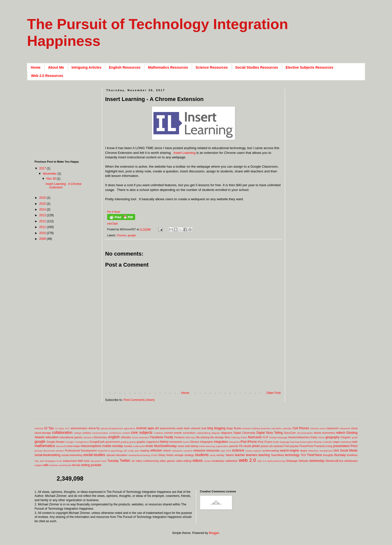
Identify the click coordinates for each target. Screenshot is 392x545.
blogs (230, 428)
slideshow (313, 451)
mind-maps (73, 446)
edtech (341, 433)
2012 (43, 221)
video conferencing (147, 461)
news (181, 446)
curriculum (189, 433)
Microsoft (61, 446)
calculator (276, 428)
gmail (355, 437)
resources (213, 451)
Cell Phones (301, 428)
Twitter (125, 461)
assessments (168, 428)
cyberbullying (204, 433)
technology (292, 455)
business (266, 428)
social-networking (72, 455)
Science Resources (212, 67)
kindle (276, 442)
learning (295, 442)
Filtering (236, 437)
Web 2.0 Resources (47, 76)
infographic (206, 442)
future (322, 437)
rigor (223, 451)
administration (79, 428)
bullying (256, 428)
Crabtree (159, 433)
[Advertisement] (196, 383)
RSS (229, 451)
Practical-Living (323, 446)
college (78, 433)
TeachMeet (277, 455)
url (133, 461)
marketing (345, 442)
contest (126, 433)
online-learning (207, 446)
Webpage (292, 461)
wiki (46, 465)
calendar (287, 428)
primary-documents (45, 451)
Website (304, 461)
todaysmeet (70, 461)
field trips (190, 437)
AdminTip (94, 428)
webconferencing (276, 461)
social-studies (94, 455)
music (149, 446)
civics (322, 428)
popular (294, 446)
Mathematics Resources (168, 67)
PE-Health (245, 446)
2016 (43, 198)
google (132, 235)
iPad (243, 442)
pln (271, 446)
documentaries (305, 433)
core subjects (142, 432)
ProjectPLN (104, 451)
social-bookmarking (47, 455)
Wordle (76, 465)
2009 (43, 239)
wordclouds (65, 465)
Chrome (121, 235)
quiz (137, 451)
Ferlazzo (179, 437)
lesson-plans (306, 442)
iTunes (268, 442)
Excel (135, 437)
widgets (39, 465)
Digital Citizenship (244, 433)
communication (100, 433)
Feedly (169, 437)
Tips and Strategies (45, 461)
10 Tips (49, 428)
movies (128, 446)
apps (151, 428)
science (238, 450)
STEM (154, 455)
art (157, 428)
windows (54, 465)
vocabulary (218, 461)
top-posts (95, 461)
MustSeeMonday (165, 446)
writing (85, 465)
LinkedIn (327, 442)
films (228, 437)
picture (265, 446)
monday (118, 446)
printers (60, 451)
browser (247, 428)
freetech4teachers (299, 437)
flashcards (255, 437)
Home (36, 67)
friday (314, 437)
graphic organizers (148, 442)
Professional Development (81, 451)
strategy (189, 455)
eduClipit (112, 224)
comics (87, 433)
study (213, 455)
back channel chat (195, 428)
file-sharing (203, 437)
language (284, 442)
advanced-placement (112, 428)
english (114, 437)
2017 (43, 168)
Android (141, 428)
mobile (107, 446)
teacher (240, 455)
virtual (207, 461)
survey (221, 455)
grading (124, 442)
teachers (252, 455)
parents (234, 446)
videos (198, 461)
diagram (216, 433)
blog (210, 428)
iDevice (195, 442)
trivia (104, 461)
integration (221, 442)
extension (144, 437)
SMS (336, 451)
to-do (59, 461)
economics (329, 433)
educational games (71, 437)
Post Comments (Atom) (139, 400)
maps (336, 442)
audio (180, 428)
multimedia (139, 446)
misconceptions (91, 446)
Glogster (346, 437)
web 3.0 (262, 461)
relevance (177, 451)
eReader (126, 437)
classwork (345, 428)
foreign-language (278, 437)
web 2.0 (247, 460)
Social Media (349, 451)
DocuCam (290, 433)
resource (199, 451)
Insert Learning (184, 153)
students (202, 455)
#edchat (39, 428)
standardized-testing (139, 455)
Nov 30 (51, 179)
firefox (244, 437)
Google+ (70, 442)
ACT (67, 428)
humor (186, 442)
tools (87, 461)
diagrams (227, 433)
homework (176, 442)
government (113, 442)
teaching (264, 455)
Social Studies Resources (257, 67)
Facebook (157, 437)
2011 (43, 227)
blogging (220, 428)
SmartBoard (326, 451)
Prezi (354, 446)
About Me (56, 67)
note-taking (191, 446)
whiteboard (351, 461)
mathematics (45, 446)
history (164, 442)
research (188, 451)
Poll (287, 446)
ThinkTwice (314, 455)
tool (80, 461)
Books (238, 428)
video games (167, 461)
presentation (341, 446)
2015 (43, 204)
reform (167, 451)
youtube (96, 465)
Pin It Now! (114, 212)
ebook (317, 433)
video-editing (184, 461)
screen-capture (253, 451)
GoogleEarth (97, 442)
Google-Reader (56, 442)
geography (333, 437)
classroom (332, 428)
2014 (43, 209)
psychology (117, 451)
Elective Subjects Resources (310, 67)
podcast (279, 446)
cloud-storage (43, 433)
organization (222, 446)
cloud (354, 428)
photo (256, 446)
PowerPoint (306, 446)
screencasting (271, 451)
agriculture (130, 428)
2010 (43, 233)
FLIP (265, 437)
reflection (156, 451)
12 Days (60, 428)
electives (88, 437)
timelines (352, 455)
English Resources (125, 67)
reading (144, 451)
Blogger (214, 533)
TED (303, 455)
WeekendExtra (335, 461)
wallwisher (232, 461)
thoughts (328, 455)
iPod (261, 442)
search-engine (289, 451)
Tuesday (113, 461)
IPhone (252, 442)
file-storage (217, 437)
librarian (318, 442)
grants (133, 442)
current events (173, 433)
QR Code (129, 451)
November (50, 174)
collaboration (62, 432)
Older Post (273, 393)
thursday (340, 455)
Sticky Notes (166, 455)
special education (117, 455)
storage (179, 455)
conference (115, 433)
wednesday (317, 461)
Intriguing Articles (86, 67)
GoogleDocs (82, 442)
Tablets (230, 455)
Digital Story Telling (269, 433)
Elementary (101, 437)
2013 (43, 215)
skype (304, 451)
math (354, 442)
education (52, 437)
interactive (234, 442)
